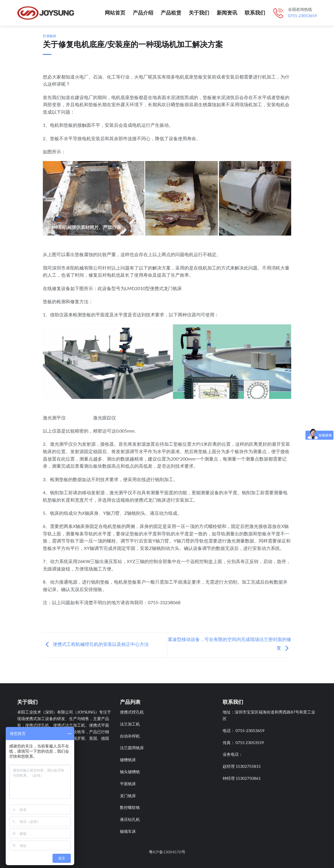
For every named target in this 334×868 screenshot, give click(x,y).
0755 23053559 (250, 743)
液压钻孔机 (130, 819)
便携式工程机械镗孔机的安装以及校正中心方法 (96, 644)
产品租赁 (171, 13)
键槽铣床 (128, 760)
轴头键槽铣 (130, 772)
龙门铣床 (128, 796)
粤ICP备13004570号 (167, 852)
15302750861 (248, 778)
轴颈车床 (128, 831)
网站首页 (115, 13)
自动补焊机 (130, 736)
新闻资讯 (227, 13)
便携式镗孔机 (132, 712)
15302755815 (248, 766)
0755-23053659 (302, 16)
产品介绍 (143, 13)
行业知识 (49, 36)
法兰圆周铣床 (132, 748)
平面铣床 (128, 784)
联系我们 (255, 13)
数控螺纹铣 (130, 807)
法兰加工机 (130, 724)
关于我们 (199, 13)
